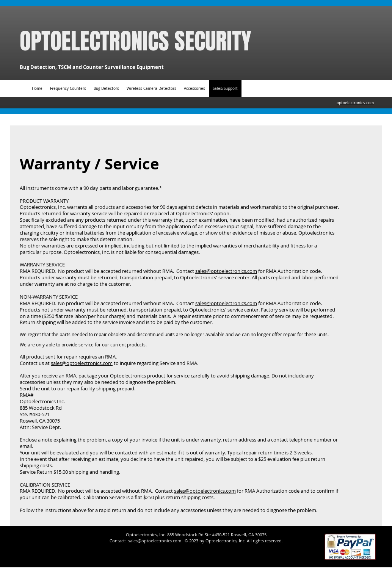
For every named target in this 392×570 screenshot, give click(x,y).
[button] (194, 88)
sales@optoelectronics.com (226, 271)
